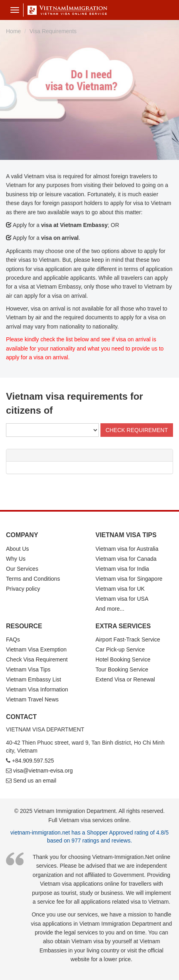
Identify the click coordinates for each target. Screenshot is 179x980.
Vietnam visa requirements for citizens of (75, 403)
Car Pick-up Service (120, 649)
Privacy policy (23, 589)
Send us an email (35, 781)
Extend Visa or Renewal (125, 679)
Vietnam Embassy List (33, 679)
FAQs (13, 639)
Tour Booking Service (122, 669)
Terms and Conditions (33, 579)
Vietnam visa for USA (122, 599)
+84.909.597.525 (33, 761)
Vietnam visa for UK (120, 589)
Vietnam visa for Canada (126, 559)
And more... (110, 609)
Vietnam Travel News (32, 699)
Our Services (22, 569)
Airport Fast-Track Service (128, 639)
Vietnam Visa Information (37, 689)
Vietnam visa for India (122, 569)
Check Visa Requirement (37, 659)
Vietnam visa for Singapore (129, 579)
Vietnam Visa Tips (28, 669)
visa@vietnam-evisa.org (43, 771)
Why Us (16, 559)
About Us (18, 549)
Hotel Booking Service (123, 659)
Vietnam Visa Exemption (36, 649)
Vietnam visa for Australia (127, 549)
